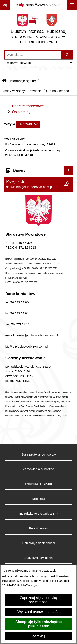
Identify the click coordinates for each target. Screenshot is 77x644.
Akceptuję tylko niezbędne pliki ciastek (38, 624)
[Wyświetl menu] (72, 5)
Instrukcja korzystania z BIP (39, 513)
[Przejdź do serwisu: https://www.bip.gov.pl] (38, 5)
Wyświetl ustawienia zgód (38, 612)
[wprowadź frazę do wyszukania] (33, 55)
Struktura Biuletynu (38, 484)
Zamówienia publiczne (38, 469)
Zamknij (38, 636)
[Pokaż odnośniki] (5, 5)
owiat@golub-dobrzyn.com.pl (38, 335)
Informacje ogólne (23, 81)
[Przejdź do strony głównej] (38, 30)
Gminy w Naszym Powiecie (22, 91)
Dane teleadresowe (28, 106)
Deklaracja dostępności (38, 543)
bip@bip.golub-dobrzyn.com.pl (27, 346)
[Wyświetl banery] (68, 170)
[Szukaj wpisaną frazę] (67, 55)
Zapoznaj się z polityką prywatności (38, 600)
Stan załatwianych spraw (38, 454)
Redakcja (39, 499)
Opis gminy (21, 112)
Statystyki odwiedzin (39, 558)
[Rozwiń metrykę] (28, 124)
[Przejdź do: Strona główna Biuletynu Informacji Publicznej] (5, 81)
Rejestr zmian (39, 528)
